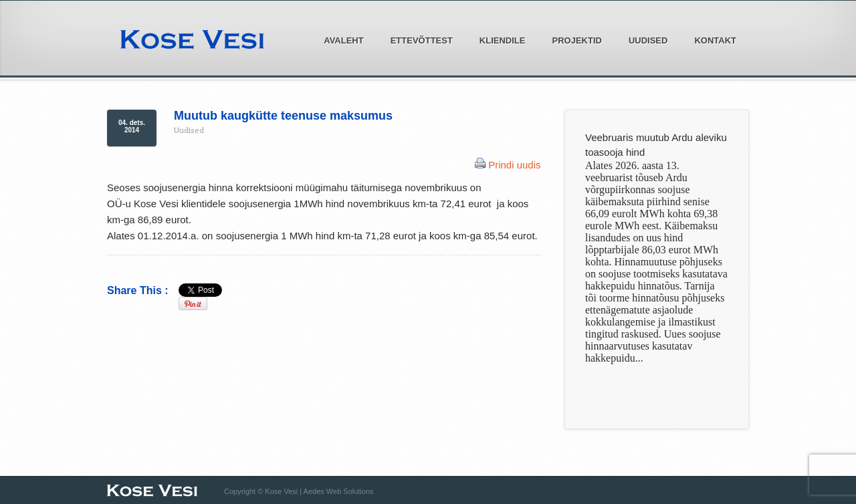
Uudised (648, 40)
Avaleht (343, 40)
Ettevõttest (418, 39)
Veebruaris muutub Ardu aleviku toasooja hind (656, 145)
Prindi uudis (514, 165)
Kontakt (715, 40)
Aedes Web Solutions (339, 491)
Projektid (573, 39)
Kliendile (499, 39)
